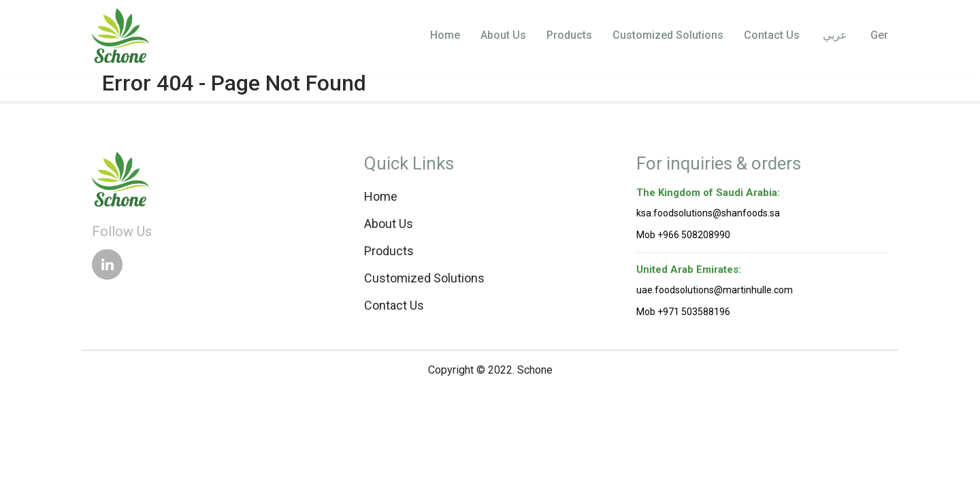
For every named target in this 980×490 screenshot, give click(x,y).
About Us (503, 35)
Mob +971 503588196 (683, 312)
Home (445, 35)
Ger (878, 35)
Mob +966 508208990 (683, 235)
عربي (834, 35)
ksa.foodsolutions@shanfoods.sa (708, 213)
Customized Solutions (668, 35)
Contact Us (772, 35)
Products (569, 35)
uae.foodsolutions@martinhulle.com (715, 290)
